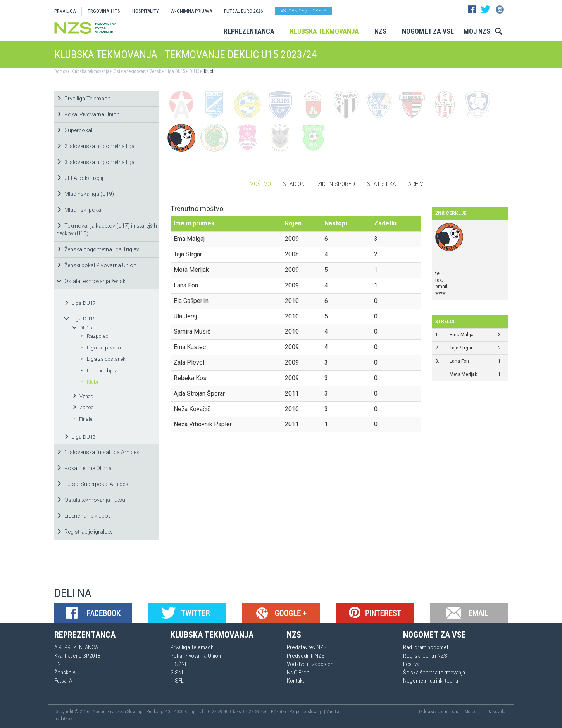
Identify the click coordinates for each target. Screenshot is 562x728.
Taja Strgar (461, 348)
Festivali (412, 664)
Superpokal (74, 130)
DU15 (194, 71)
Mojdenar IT (476, 712)
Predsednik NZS (306, 656)
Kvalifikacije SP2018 (77, 656)
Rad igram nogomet (426, 647)
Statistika (382, 184)
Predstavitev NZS (307, 647)
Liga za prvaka (101, 348)
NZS (380, 31)
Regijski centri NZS (425, 656)
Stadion (294, 184)
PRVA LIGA (65, 11)
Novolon (500, 712)
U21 (59, 664)
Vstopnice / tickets (303, 11)
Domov (61, 71)
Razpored (95, 336)
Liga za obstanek (103, 359)
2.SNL (178, 673)
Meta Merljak (463, 374)
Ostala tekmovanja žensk (137, 71)
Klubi (208, 71)
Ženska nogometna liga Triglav (98, 249)
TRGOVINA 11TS (104, 11)
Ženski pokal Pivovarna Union (96, 265)
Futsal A (63, 681)
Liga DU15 (175, 71)
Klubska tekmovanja (324, 31)
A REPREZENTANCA (76, 647)
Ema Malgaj (462, 335)
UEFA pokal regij (80, 178)
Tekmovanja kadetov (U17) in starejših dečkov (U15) (107, 230)
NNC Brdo (298, 673)
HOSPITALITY (146, 11)
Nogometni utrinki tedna (431, 681)
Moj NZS (477, 31)
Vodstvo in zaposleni (311, 664)
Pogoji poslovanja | (308, 712)
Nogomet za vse (428, 31)
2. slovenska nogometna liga (95, 146)
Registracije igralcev (84, 532)
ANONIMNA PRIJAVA (191, 11)
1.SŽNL (179, 664)
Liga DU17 (80, 303)
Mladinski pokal (79, 210)
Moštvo (260, 184)
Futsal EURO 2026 (243, 11)
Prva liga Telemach (83, 99)
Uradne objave (100, 371)
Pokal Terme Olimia (84, 468)
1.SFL (177, 681)
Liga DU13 (80, 437)
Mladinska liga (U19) (85, 194)
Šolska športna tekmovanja (434, 673)
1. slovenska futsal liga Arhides (98, 452)
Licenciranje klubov (84, 516)
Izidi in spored (336, 184)
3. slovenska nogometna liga (95, 162)
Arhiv (416, 184)
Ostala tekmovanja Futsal (91, 500)
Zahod (83, 407)
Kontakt (296, 681)
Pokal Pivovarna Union (88, 114)
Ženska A (65, 673)
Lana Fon (459, 361)
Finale (83, 419)
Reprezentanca (249, 31)
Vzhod (83, 396)
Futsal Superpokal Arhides (92, 484)
